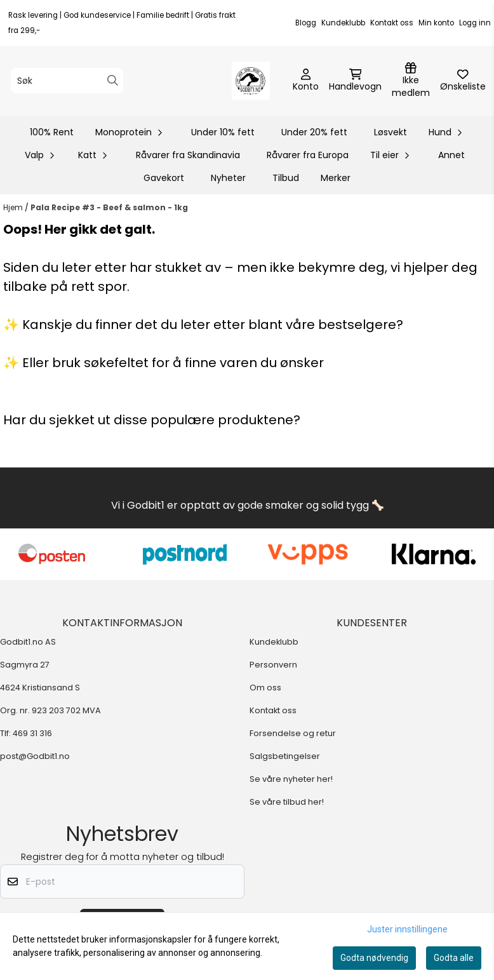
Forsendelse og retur (293, 733)
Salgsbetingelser (285, 756)
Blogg (306, 23)
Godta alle (454, 958)
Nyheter (228, 178)
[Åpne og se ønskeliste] (463, 81)
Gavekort (164, 178)
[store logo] (251, 81)
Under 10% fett (223, 132)
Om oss (265, 688)
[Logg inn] (411, 81)
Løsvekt (391, 132)
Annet (451, 155)
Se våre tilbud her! (287, 802)
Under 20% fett (314, 132)
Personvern (273, 665)
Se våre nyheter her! (291, 779)
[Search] (113, 80)
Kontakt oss (392, 23)
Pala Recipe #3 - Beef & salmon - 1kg (109, 207)
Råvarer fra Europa (308, 155)
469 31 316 (32, 733)
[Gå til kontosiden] (306, 81)
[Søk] (67, 81)
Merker (336, 178)
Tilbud (286, 178)
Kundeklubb (343, 23)
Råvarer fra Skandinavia (188, 155)
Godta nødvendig (374, 958)
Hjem (14, 207)
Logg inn (475, 23)
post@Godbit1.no (35, 756)
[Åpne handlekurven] (355, 81)
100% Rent (52, 132)
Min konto (436, 23)
